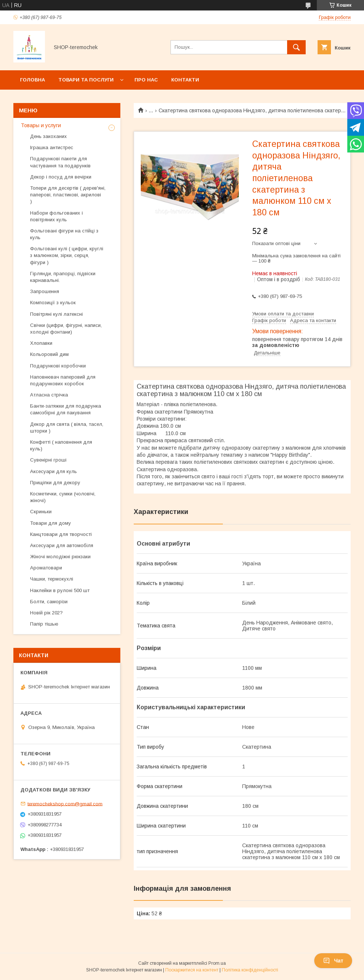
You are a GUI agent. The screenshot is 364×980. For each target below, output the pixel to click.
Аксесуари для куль (53, 471)
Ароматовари (46, 568)
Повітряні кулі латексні (56, 314)
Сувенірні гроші (48, 460)
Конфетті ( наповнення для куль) (61, 445)
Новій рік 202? (46, 613)
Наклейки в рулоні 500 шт (60, 590)
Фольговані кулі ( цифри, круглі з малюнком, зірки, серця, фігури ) (67, 255)
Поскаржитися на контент (192, 970)
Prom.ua (217, 963)
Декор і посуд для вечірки (61, 177)
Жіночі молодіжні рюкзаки (60, 557)
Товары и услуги (41, 125)
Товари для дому (51, 523)
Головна (32, 80)
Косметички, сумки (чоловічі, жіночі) (63, 497)
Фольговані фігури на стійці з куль (64, 234)
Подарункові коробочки (58, 366)
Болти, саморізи (49, 602)
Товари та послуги (86, 80)
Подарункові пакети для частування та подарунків (60, 162)
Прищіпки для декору (55, 483)
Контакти (185, 80)
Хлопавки (41, 343)
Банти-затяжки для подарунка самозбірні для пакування (66, 409)
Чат (333, 961)
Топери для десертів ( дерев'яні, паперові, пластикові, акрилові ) (68, 195)
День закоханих (48, 136)
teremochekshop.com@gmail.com (65, 804)
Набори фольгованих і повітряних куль (56, 216)
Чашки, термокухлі (52, 579)
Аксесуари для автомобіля (62, 545)
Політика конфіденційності (250, 970)
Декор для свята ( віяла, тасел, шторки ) (67, 428)
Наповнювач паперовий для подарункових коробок (63, 380)
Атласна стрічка (49, 395)
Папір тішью (44, 624)
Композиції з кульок (53, 303)
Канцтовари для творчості (61, 534)
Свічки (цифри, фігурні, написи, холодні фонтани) (66, 329)
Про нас (146, 80)
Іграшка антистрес (52, 147)
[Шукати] (296, 47)
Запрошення (45, 291)
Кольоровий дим (49, 354)
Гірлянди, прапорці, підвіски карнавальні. (63, 277)
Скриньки (41, 512)
